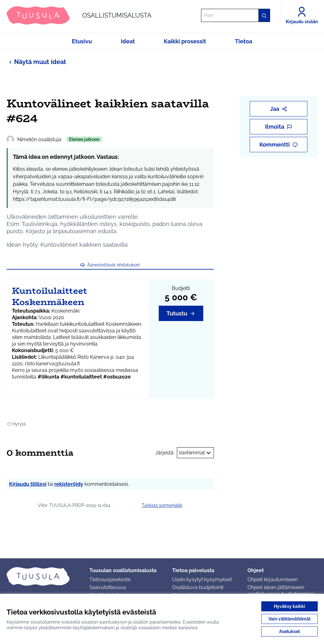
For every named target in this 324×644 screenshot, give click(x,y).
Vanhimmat (195, 453)
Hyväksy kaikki (289, 606)
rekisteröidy (69, 484)
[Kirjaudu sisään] (302, 15)
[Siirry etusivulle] (79, 15)
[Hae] (236, 15)
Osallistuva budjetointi (198, 587)
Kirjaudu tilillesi (28, 484)
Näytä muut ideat (36, 62)
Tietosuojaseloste (110, 580)
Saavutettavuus (108, 587)
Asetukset (289, 631)
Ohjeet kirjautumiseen (273, 580)
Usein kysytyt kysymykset (202, 580)
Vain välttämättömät (289, 619)
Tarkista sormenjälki (162, 505)
